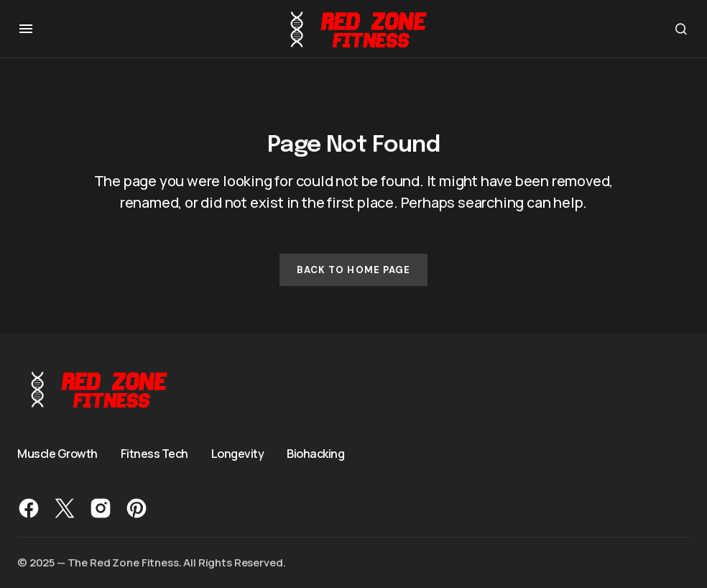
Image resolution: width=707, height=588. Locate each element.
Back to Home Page (353, 270)
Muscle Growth (57, 454)
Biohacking (315, 454)
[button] (26, 29)
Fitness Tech (154, 454)
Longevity (238, 454)
